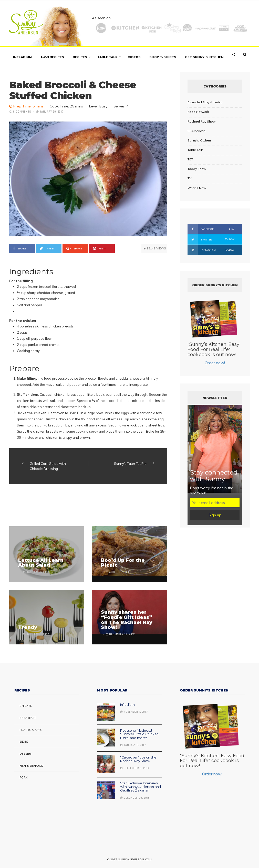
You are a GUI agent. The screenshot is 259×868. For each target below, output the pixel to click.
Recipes (80, 57)
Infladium (22, 57)
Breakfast (28, 718)
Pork (23, 777)
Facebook (211, 229)
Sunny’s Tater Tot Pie (130, 464)
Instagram (211, 250)
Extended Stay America (205, 102)
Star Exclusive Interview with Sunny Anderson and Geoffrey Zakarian (141, 787)
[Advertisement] (102, 506)
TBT (190, 159)
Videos (134, 57)
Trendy (28, 627)
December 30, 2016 (135, 798)
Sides (24, 742)
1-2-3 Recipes (52, 57)
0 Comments (22, 112)
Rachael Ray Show (201, 121)
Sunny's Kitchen (199, 140)
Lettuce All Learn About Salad (41, 563)
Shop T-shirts (163, 57)
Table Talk (107, 57)
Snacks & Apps (31, 730)
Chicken (26, 706)
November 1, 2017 (134, 712)
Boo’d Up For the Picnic (123, 563)
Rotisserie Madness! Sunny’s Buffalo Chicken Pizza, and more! (139, 734)
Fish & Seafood (32, 766)
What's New (197, 188)
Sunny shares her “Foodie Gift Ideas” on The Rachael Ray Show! (127, 620)
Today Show (197, 169)
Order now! (215, 363)
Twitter (211, 239)
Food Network (198, 112)
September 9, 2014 (135, 768)
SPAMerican (196, 131)
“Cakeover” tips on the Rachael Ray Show (138, 759)
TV (189, 178)
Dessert (26, 754)
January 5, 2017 (133, 745)
